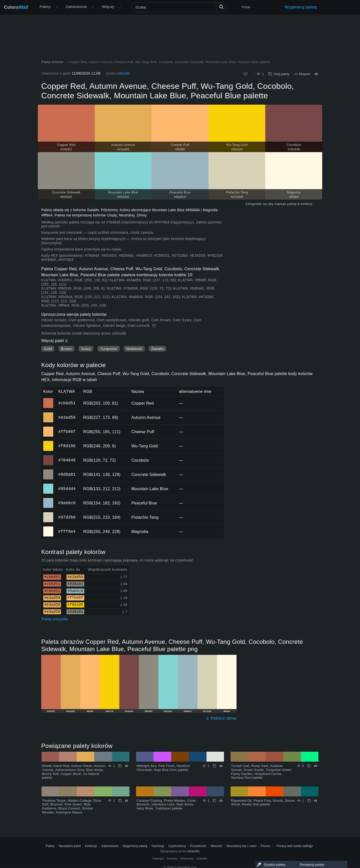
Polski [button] (246, 7)
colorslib (123, 73)
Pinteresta (187, 858)
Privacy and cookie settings (295, 846)
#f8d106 (67, 446)
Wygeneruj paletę (301, 7)
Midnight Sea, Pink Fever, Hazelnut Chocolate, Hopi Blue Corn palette (163, 768)
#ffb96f (67, 432)
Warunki (216, 846)
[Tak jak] (245, 74)
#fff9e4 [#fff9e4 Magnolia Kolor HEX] (48, 528)
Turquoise (109, 349)
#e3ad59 (67, 417)
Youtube (172, 858)
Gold (48, 349)
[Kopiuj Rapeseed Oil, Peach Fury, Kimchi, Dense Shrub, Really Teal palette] (309, 801)
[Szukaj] (179, 7)
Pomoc (266, 846)
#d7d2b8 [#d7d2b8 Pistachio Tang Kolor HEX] (48, 514)
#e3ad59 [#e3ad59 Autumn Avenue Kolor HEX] (48, 414)
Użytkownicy (177, 846)
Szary (86, 349)
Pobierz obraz (221, 718)
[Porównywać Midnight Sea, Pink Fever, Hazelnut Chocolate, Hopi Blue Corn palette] (221, 766)
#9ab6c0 (67, 503)
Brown (66, 349)
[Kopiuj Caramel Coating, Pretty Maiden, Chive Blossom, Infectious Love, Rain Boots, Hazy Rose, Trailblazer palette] (214, 801)
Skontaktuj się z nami (241, 846)
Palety (45, 7)
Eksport (302, 74)
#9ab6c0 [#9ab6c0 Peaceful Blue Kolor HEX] (48, 499)
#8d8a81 (67, 474)
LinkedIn (202, 858)
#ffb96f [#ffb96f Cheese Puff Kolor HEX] (48, 428)
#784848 (67, 460)
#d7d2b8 (67, 517)
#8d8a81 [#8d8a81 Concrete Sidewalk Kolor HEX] (48, 471)
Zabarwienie (76, 7)
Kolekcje (91, 846)
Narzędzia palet (70, 846)
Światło (158, 349)
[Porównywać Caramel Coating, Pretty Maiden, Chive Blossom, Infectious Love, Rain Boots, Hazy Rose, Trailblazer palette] (221, 801)
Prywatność (198, 846)
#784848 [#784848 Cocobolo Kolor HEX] (48, 457)
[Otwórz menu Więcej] (56, 7)
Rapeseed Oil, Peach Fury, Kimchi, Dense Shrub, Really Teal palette (263, 803)
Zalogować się (256, 204)
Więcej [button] (108, 7)
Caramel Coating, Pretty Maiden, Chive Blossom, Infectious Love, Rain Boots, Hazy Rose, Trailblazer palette (166, 804)
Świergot (158, 858)
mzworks (193, 851)
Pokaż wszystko (55, 619)
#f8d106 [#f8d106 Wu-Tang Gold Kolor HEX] (48, 442)
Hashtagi (158, 846)
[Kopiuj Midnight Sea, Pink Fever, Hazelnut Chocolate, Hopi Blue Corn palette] (214, 766)
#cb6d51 (67, 403)
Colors (16, 7)
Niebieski (134, 349)
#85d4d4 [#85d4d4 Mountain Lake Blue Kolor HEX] (48, 485)
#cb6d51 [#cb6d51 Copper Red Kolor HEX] (48, 400)
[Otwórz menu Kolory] (93, 7)
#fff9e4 (67, 531)
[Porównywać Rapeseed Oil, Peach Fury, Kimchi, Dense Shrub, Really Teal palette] (315, 801)
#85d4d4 (67, 489)
